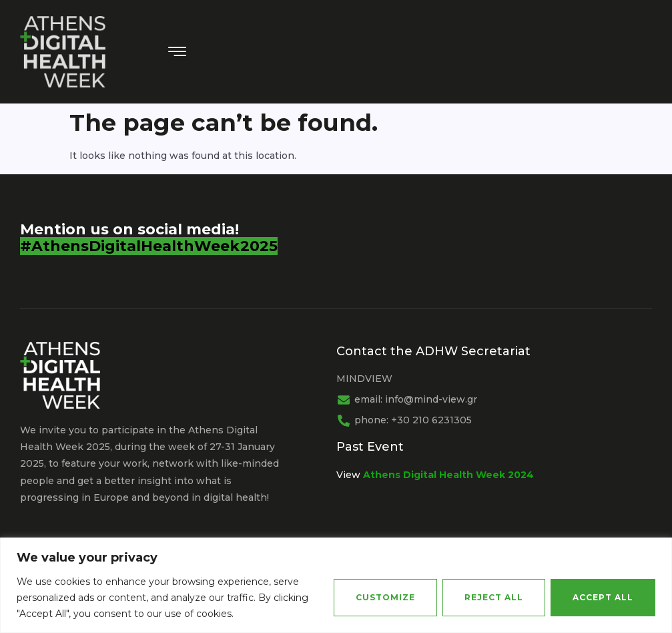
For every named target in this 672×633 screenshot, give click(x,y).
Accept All (603, 597)
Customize (385, 597)
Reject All (494, 597)
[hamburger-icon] (178, 53)
